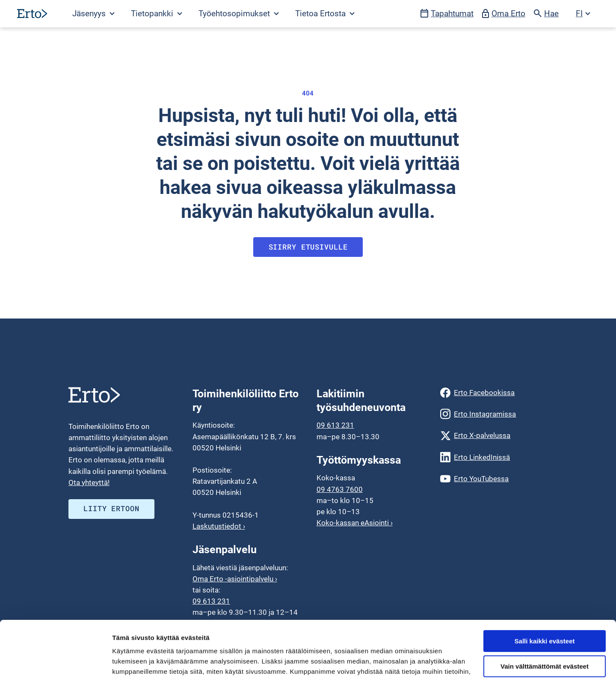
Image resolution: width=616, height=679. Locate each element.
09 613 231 (335, 425)
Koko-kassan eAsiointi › (355, 523)
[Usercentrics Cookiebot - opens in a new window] (55, 662)
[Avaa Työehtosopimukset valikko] (238, 14)
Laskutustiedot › (219, 526)
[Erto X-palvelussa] (494, 435)
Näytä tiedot (131, 662)
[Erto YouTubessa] (494, 479)
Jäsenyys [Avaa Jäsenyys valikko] (93, 13)
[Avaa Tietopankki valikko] (156, 14)
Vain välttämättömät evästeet (545, 613)
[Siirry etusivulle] (32, 13)
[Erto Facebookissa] (494, 393)
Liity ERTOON (111, 508)
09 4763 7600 (340, 489)
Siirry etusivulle (308, 247)
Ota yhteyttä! (89, 482)
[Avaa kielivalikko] (583, 14)
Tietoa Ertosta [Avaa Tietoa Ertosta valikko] (325, 13)
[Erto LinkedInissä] (494, 457)
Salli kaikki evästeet (545, 588)
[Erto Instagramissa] (494, 414)
